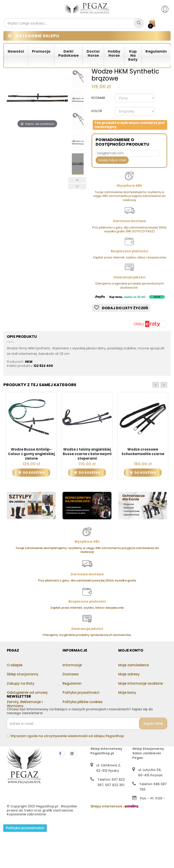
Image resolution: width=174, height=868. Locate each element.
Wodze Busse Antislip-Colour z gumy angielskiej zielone (31, 454)
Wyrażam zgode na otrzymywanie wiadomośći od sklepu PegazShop (67, 756)
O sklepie (15, 665)
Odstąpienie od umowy (27, 693)
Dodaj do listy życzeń (121, 308)
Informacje (72, 665)
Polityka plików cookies (83, 702)
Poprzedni (77, 180)
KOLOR (97, 111)
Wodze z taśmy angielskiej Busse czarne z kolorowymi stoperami (87, 454)
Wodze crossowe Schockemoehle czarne (143, 452)
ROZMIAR (99, 98)
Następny (77, 186)
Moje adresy (129, 674)
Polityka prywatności (81, 693)
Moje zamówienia (134, 665)
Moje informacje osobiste (141, 683)
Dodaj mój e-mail (112, 160)
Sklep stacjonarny (23, 674)
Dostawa (71, 674)
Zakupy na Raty (21, 683)
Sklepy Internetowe (114, 839)
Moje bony (127, 693)
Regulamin (72, 683)
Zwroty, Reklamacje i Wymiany (25, 704)
